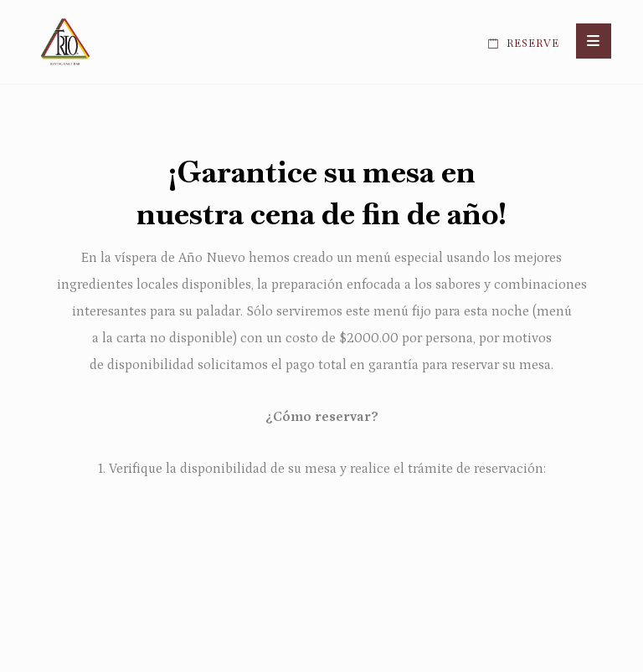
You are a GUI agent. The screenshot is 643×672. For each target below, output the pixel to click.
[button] (594, 41)
